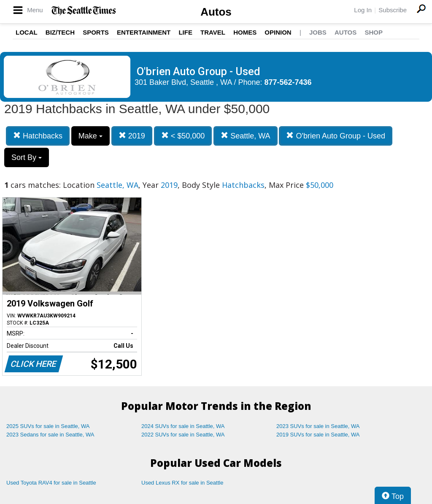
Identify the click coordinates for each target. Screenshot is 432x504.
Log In (363, 10)
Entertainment (144, 32)
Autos (216, 12)
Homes (245, 32)
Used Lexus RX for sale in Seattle (182, 483)
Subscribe (393, 10)
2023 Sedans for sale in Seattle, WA (50, 435)
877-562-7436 (288, 82)
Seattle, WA (245, 136)
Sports (96, 32)
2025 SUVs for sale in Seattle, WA (48, 426)
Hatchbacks (38, 136)
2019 (132, 136)
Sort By (27, 157)
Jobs (318, 32)
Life (185, 32)
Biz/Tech (60, 32)
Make (90, 136)
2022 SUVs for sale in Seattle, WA (183, 435)
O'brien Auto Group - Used (336, 136)
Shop (374, 32)
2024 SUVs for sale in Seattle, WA (183, 426)
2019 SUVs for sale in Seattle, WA (318, 435)
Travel (213, 32)
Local (27, 32)
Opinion (278, 32)
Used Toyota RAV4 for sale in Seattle (51, 483)
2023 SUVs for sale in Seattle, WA (318, 426)
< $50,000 (183, 136)
